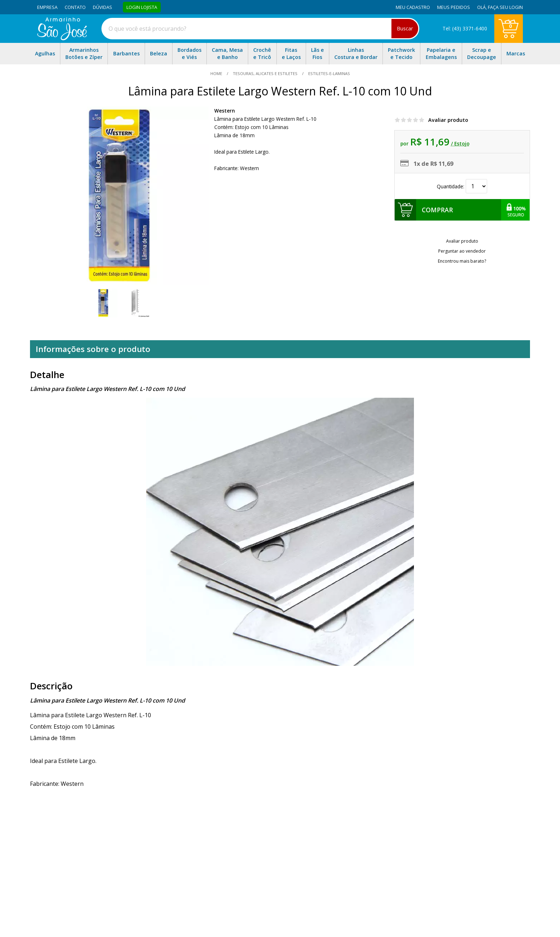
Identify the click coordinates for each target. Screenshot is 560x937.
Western (225, 111)
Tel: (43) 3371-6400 (465, 28)
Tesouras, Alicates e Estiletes (265, 73)
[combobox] (260, 29)
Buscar (405, 28)
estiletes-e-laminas (329, 73)
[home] (62, 38)
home (217, 73)
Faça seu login (505, 7)
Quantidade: (462, 186)
